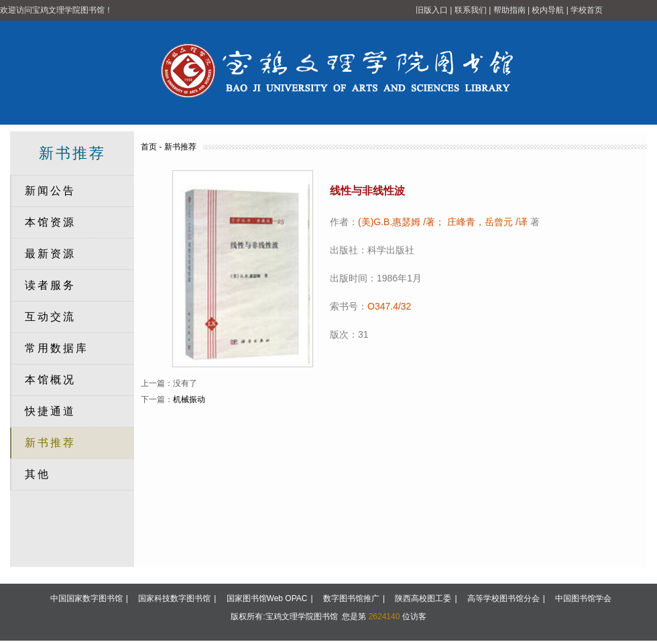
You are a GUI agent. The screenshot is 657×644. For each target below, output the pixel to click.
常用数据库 (57, 348)
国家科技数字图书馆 (174, 598)
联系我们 (471, 10)
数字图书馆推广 (351, 598)
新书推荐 (50, 443)
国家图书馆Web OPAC (267, 598)
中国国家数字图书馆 (86, 598)
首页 (149, 147)
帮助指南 (510, 10)
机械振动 (189, 399)
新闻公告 (50, 191)
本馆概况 (50, 380)
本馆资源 (50, 222)
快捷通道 (50, 411)
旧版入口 (432, 10)
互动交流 (50, 317)
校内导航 (548, 10)
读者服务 (50, 285)
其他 (38, 474)
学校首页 (587, 10)
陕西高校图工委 (423, 598)
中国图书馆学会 (583, 598)
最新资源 (50, 254)
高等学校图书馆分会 (503, 598)
